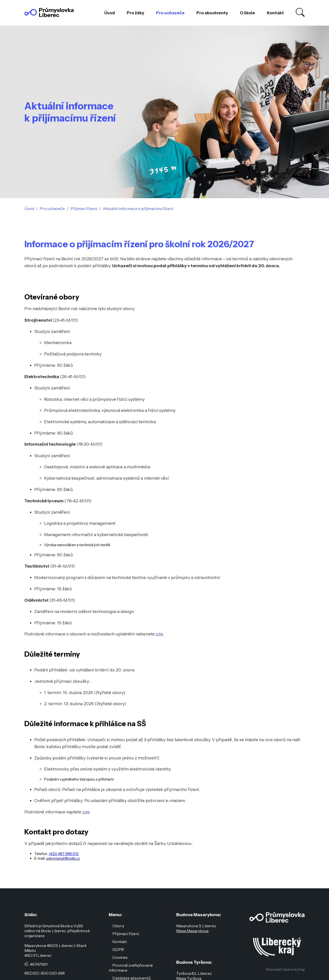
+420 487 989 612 (64, 854)
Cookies (120, 957)
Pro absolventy (212, 13)
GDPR (118, 949)
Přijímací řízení (126, 934)
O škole (247, 13)
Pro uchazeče (170, 13)
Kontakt (275, 13)
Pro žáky (135, 13)
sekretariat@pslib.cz (63, 858)
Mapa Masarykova (192, 931)
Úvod (110, 13)
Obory (118, 926)
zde (159, 634)
